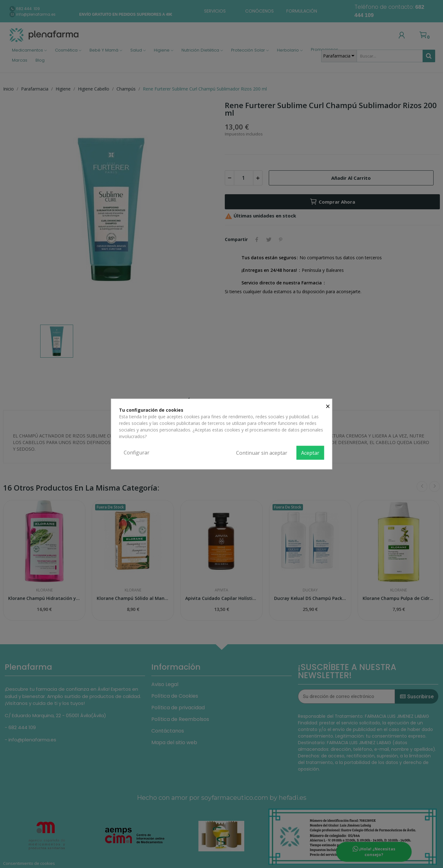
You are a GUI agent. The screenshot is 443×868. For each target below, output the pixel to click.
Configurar (137, 453)
